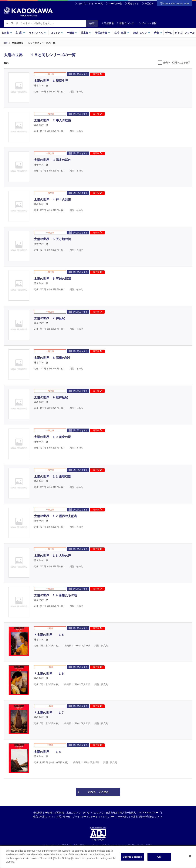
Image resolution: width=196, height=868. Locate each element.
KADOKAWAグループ (150, 812)
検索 (92, 23)
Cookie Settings (132, 860)
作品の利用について (43, 816)
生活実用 (122, 33)
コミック (57, 33)
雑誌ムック (142, 33)
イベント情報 (148, 23)
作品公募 (149, 4)
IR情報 (49, 812)
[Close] (190, 859)
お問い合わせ (63, 816)
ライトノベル (38, 33)
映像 (158, 33)
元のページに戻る (98, 792)
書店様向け (112, 812)
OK (159, 860)
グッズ (178, 33)
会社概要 (38, 812)
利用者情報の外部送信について (147, 816)
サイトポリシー (106, 816)
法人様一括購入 (128, 812)
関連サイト (133, 4)
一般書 (72, 33)
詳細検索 (108, 23)
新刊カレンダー (127, 23)
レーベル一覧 (115, 4)
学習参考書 (103, 33)
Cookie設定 (122, 816)
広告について (73, 812)
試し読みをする (78, 74)
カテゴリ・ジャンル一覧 (90, 4)
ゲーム (169, 33)
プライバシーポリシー (84, 816)
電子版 (97, 74)
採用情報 (59, 812)
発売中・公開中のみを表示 (177, 62)
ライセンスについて (93, 812)
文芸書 (7, 33)
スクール (190, 33)
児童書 (86, 33)
